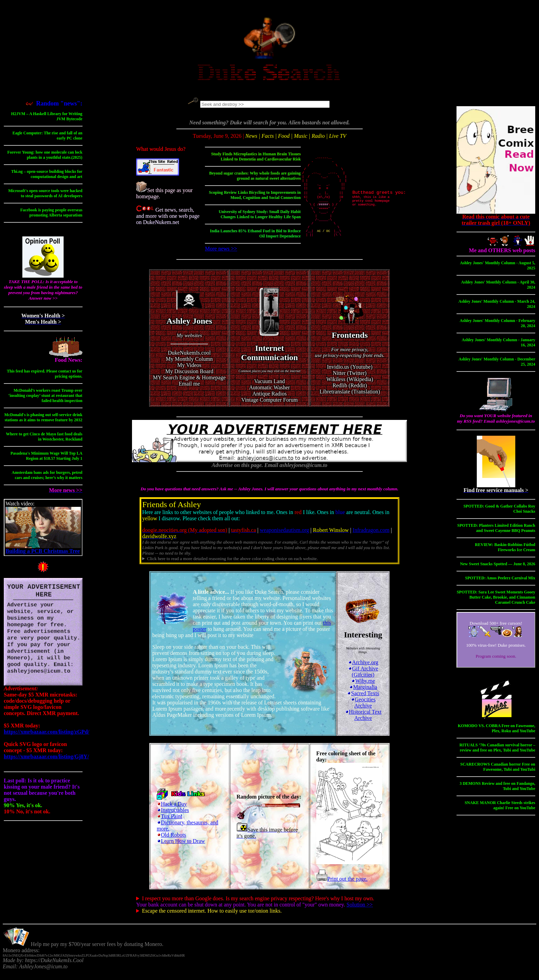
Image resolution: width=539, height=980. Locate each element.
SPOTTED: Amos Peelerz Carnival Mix (500, 582)
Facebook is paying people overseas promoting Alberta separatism (51, 216)
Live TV (338, 139)
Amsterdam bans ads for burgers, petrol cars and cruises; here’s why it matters (47, 479)
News (251, 139)
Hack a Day (174, 811)
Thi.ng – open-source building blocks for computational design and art (47, 178)
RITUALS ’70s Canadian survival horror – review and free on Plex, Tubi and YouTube (497, 751)
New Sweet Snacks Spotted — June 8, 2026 (498, 568)
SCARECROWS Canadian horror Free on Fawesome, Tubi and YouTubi (498, 771)
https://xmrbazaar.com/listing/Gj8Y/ (46, 760)
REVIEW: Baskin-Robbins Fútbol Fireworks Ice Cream (505, 551)
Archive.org (363, 670)
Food (284, 139)
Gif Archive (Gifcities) (363, 679)
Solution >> (360, 912)
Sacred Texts (363, 701)
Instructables (175, 818)
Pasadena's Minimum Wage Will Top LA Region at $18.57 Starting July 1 (47, 460)
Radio (318, 139)
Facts (268, 139)
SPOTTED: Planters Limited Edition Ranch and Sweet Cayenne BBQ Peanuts (496, 532)
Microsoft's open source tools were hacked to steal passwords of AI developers (45, 197)
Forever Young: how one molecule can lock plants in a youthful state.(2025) (45, 159)
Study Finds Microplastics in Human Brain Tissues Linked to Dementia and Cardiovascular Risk (256, 162)
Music (301, 139)
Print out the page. (342, 886)
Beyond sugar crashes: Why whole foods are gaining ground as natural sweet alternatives (255, 181)
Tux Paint (172, 824)
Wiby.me (363, 688)
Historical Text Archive (363, 722)
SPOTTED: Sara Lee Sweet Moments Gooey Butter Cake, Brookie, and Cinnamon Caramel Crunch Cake (496, 601)
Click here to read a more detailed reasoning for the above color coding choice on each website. (232, 566)
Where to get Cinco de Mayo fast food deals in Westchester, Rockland (44, 440)
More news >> (221, 254)
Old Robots (173, 842)
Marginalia (363, 695)
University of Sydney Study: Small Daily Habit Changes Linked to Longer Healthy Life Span (260, 220)
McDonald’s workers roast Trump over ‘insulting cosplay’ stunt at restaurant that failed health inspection (45, 399)
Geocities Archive (363, 710)
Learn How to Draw (183, 849)
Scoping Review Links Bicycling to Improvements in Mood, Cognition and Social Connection (255, 201)
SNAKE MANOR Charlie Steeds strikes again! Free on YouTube (500, 809)
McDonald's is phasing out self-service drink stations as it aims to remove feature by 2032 (43, 421)
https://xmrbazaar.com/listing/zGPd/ (47, 736)
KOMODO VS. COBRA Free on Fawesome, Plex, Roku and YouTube (497, 732)
